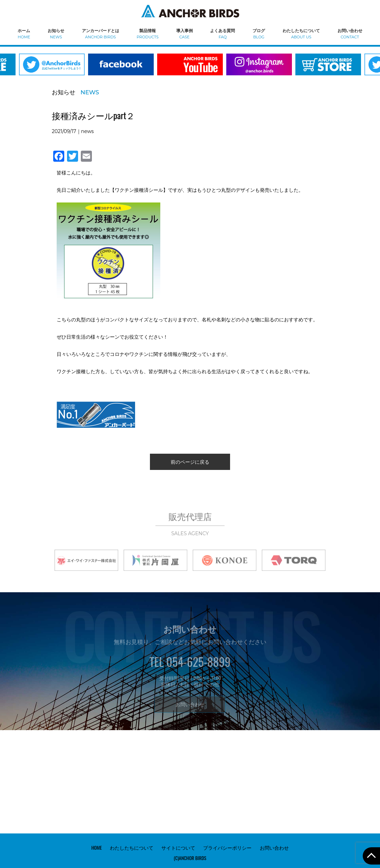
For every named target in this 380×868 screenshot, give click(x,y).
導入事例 (184, 33)
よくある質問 (222, 33)
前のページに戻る (190, 461)
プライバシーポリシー (227, 847)
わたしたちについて (301, 33)
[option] (121, 69)
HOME (96, 847)
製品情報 (148, 33)
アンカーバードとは (101, 33)
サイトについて (178, 847)
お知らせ (56, 33)
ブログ (259, 33)
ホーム (24, 33)
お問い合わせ (350, 33)
